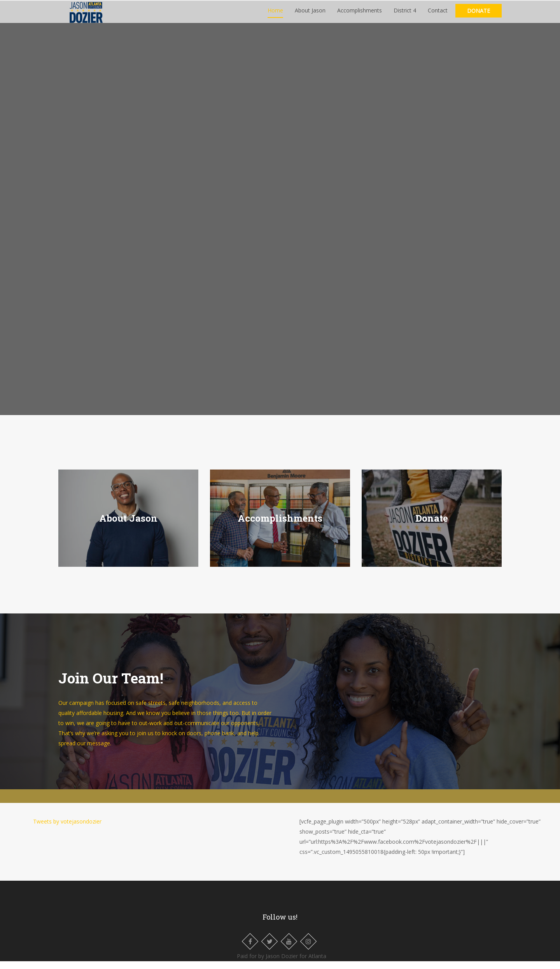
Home (275, 14)
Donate (479, 15)
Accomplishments (360, 14)
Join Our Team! (111, 686)
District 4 (405, 14)
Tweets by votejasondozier (67, 829)
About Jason (310, 14)
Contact (438, 14)
